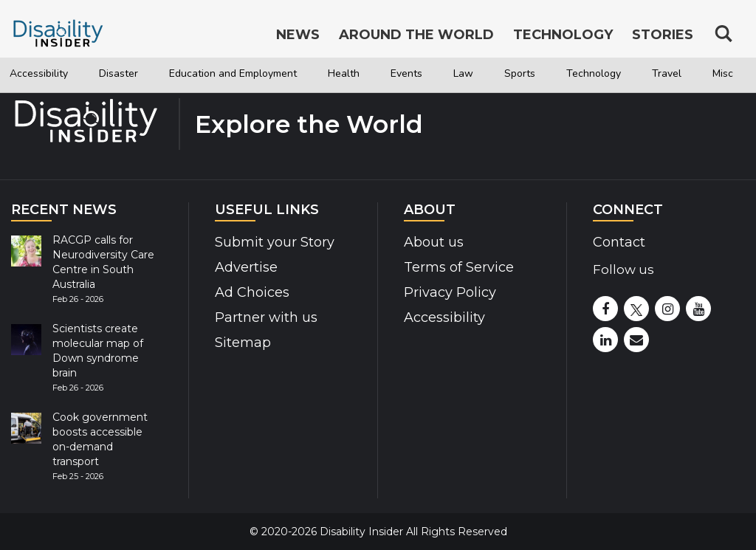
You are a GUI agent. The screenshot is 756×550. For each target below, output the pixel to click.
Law (463, 73)
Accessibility (39, 73)
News (298, 35)
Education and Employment (233, 73)
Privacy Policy (450, 292)
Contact (619, 242)
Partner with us (266, 317)
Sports (520, 73)
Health (344, 73)
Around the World (416, 35)
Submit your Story (275, 242)
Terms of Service (459, 267)
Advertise (246, 267)
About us (434, 242)
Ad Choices (252, 292)
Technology (594, 73)
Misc (723, 73)
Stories (663, 35)
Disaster (118, 73)
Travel (667, 73)
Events (406, 73)
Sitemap (243, 343)
